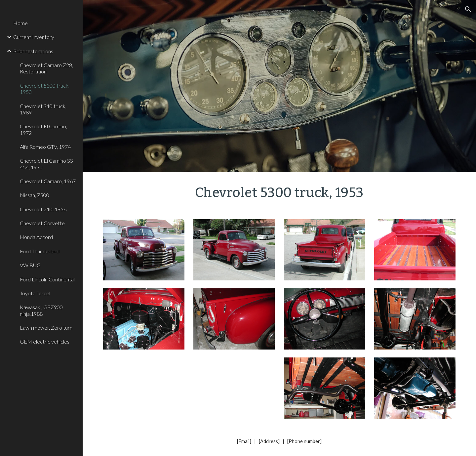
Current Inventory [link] (34, 37)
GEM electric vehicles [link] (45, 341)
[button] (468, 9)
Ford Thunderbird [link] (40, 251)
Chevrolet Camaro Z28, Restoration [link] (46, 68)
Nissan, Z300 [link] (35, 195)
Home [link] (20, 23)
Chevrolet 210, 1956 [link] (43, 209)
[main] (279, 192)
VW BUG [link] (30, 265)
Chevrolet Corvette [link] (42, 223)
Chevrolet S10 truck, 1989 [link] (43, 109)
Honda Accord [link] (36, 237)
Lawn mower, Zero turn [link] (46, 328)
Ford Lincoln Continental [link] (47, 279)
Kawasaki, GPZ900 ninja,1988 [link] (41, 310)
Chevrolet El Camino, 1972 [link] (43, 129)
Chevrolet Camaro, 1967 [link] (48, 181)
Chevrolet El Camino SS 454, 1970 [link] (46, 164)
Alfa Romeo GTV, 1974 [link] (45, 147)
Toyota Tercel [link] (35, 293)
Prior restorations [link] (33, 51)
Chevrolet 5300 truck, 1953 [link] (45, 89)
